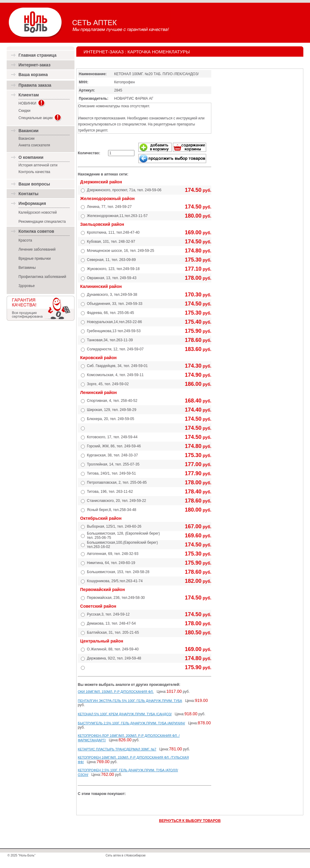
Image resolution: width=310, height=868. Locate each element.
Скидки (25, 111)
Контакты (28, 194)
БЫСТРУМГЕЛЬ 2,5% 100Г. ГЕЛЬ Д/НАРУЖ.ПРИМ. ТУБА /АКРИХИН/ (131, 723)
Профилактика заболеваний (42, 277)
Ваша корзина (33, 75)
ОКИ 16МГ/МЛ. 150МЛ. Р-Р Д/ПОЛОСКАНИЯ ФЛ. (116, 692)
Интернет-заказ (35, 65)
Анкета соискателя (34, 145)
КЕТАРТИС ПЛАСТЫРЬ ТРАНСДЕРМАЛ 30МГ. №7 (117, 749)
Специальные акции (36, 118)
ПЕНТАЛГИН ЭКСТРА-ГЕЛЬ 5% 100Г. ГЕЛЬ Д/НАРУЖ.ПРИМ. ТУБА (130, 701)
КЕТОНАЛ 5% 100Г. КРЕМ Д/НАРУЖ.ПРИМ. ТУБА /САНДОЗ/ (125, 714)
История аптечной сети (38, 165)
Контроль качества (34, 172)
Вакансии (26, 139)
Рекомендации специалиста (42, 222)
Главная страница (37, 55)
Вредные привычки (35, 259)
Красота (25, 240)
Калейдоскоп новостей (38, 212)
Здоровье (27, 286)
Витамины (27, 268)
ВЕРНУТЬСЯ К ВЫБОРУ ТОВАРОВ (190, 821)
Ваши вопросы (34, 184)
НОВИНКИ (27, 103)
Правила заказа (35, 85)
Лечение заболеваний (37, 249)
